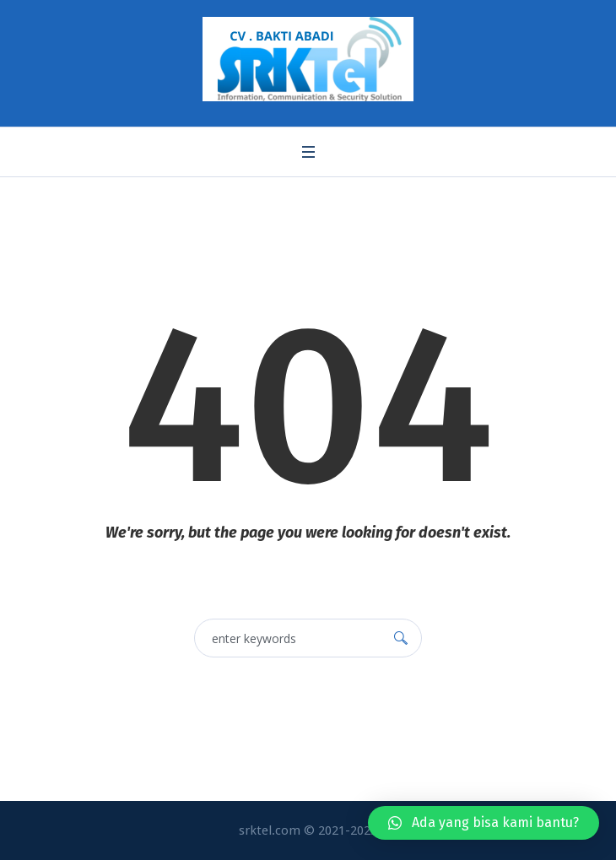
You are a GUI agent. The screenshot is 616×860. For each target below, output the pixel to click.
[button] (484, 823)
